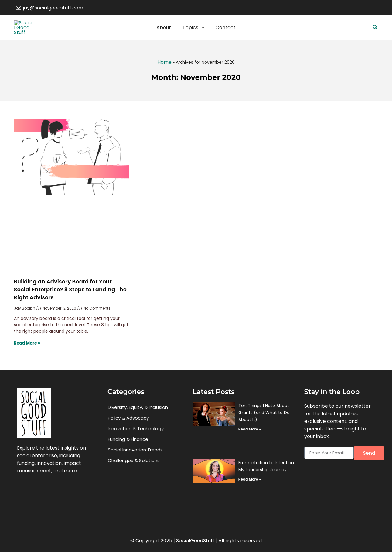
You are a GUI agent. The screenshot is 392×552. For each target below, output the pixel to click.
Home (164, 73)
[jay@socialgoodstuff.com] (50, 8)
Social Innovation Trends (135, 461)
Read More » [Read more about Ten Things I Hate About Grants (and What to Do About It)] (250, 440)
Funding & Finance (128, 450)
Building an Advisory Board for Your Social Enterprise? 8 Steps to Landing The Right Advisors (70, 301)
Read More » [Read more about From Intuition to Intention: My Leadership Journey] (250, 490)
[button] (375, 33)
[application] (201, 33)
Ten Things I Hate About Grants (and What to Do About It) (264, 423)
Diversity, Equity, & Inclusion (138, 418)
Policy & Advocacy (128, 429)
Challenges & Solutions (134, 472)
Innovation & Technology (136, 440)
